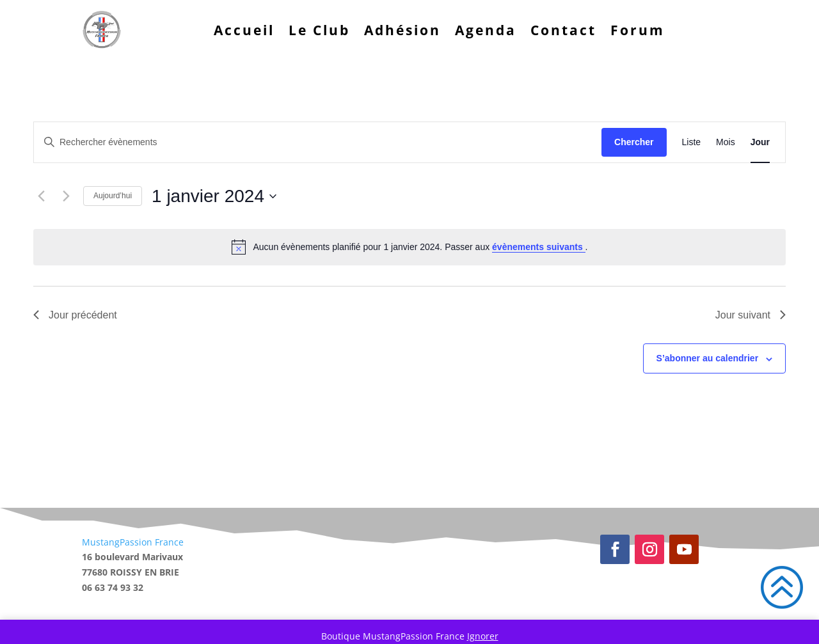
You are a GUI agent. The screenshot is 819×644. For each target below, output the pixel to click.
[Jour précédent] (41, 196)
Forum (638, 30)
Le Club (319, 30)
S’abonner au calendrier (708, 358)
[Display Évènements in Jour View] (760, 142)
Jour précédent (75, 315)
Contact (563, 30)
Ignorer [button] (483, 636)
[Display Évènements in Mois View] (726, 142)
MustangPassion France (133, 542)
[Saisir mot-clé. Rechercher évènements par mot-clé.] (318, 142)
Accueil (244, 30)
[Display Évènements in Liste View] (692, 142)
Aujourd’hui (113, 196)
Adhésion (402, 30)
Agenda (486, 30)
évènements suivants (539, 247)
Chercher (634, 142)
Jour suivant (751, 315)
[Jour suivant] (66, 196)
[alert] (409, 247)
